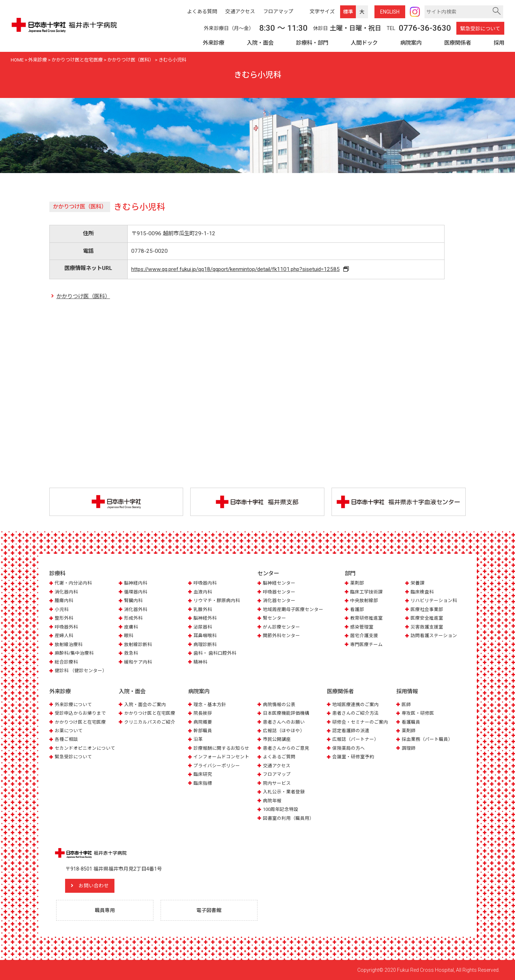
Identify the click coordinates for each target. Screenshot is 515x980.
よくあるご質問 (279, 757)
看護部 (357, 609)
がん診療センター (281, 627)
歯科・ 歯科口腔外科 (215, 653)
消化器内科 (66, 592)
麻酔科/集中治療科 (74, 653)
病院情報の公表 (279, 705)
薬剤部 (357, 583)
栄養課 (418, 583)
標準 (348, 12)
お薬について (69, 731)
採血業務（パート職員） (427, 740)
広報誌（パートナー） (355, 740)
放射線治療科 (69, 644)
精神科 (200, 662)
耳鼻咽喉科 (205, 636)
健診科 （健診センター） (81, 671)
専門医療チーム (366, 644)
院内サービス (277, 783)
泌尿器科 (203, 627)
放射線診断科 (138, 644)
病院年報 (272, 801)
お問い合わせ (94, 886)
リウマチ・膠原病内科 (217, 600)
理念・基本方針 (210, 705)
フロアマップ (277, 774)
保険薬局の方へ (349, 748)
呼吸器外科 (66, 627)
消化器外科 (136, 609)
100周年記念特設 (281, 809)
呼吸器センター (279, 592)
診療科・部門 (312, 43)
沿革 (198, 740)
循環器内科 (136, 592)
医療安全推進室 (427, 618)
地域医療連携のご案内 (355, 705)
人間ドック (364, 43)
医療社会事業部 (427, 609)
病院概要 (203, 722)
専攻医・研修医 (418, 713)
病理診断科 (205, 644)
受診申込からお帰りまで (80, 713)
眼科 (129, 636)
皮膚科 (131, 627)
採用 (499, 43)
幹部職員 (203, 731)
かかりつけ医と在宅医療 (80, 722)
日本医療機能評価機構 (286, 713)
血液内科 (203, 592)
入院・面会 (260, 43)
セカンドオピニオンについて (85, 748)
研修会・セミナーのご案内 (360, 722)
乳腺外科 (203, 609)
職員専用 (105, 910)
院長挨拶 (203, 713)
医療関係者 (458, 43)
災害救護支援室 (427, 627)
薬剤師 (409, 731)
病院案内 (411, 43)
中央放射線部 (364, 600)
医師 (406, 705)
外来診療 (214, 43)
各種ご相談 (66, 740)
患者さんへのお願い (284, 722)
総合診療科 (66, 662)
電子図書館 (209, 910)
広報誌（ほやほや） (284, 731)
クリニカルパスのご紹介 (150, 722)
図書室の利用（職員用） (288, 818)
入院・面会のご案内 (145, 705)
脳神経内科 (136, 583)
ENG (390, 12)
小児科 (62, 609)
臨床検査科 (422, 592)
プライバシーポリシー (217, 766)
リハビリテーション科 (434, 600)
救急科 (131, 653)
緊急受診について (480, 29)
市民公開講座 (277, 740)
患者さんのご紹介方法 (355, 713)
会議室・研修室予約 (353, 757)
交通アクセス (277, 766)
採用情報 (407, 691)
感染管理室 (362, 627)
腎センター (274, 618)
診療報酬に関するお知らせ (221, 748)
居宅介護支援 (364, 636)
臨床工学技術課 (366, 592)
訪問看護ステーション (434, 636)
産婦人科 (64, 636)
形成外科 (133, 618)
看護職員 (411, 722)
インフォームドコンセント (221, 757)
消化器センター (279, 600)
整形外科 (64, 618)
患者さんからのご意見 (286, 748)
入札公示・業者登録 (284, 792)
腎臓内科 (133, 600)
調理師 (409, 748)
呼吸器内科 (205, 583)
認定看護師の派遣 (351, 731)
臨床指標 (203, 783)
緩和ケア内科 (138, 662)
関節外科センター (281, 636)
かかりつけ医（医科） (83, 296)
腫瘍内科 (64, 600)
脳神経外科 (205, 618)
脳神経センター (279, 583)
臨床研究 (203, 774)
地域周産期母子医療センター (293, 609)
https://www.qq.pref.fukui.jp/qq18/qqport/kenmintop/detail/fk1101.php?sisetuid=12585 (236, 269)
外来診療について (73, 705)
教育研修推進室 (366, 618)
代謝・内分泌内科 (73, 583)
